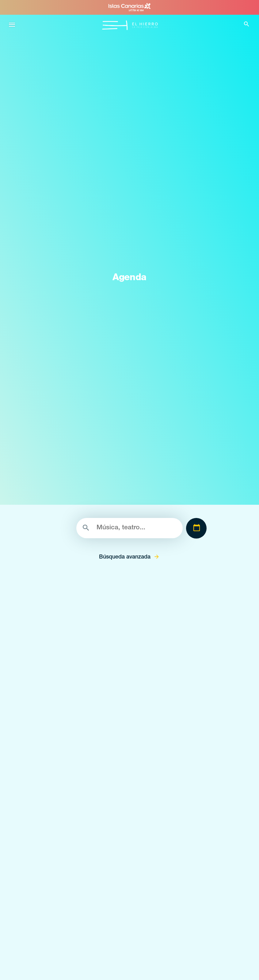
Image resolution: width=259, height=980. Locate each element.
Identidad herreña (42, 808)
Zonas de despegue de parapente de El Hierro (72, 968)
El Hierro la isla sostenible (50, 822)
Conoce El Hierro (41, 754)
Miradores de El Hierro (47, 955)
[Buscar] (129, 528)
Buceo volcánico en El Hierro (54, 768)
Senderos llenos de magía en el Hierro (63, 781)
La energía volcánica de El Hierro (57, 795)
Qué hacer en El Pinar (46, 876)
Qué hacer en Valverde (47, 862)
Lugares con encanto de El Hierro (59, 941)
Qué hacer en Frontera (47, 849)
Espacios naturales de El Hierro (56, 928)
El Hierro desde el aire (46, 835)
